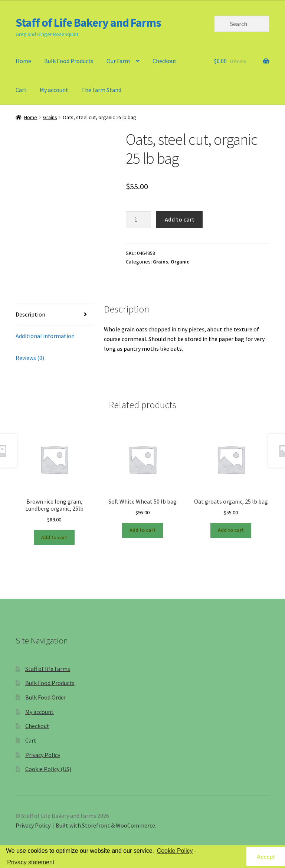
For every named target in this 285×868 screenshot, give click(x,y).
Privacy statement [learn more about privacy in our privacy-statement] (31, 862)
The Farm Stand (101, 90)
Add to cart (180, 219)
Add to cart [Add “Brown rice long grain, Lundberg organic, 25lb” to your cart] (54, 537)
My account (54, 90)
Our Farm (118, 61)
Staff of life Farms (48, 669)
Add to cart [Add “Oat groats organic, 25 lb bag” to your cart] (231, 530)
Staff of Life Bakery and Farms (88, 23)
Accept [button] (266, 857)
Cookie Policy (175, 851)
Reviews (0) (30, 358)
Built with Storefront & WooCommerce (105, 825)
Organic (180, 262)
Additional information (45, 336)
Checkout (165, 61)
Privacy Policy (43, 755)
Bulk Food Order (46, 697)
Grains (50, 117)
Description (30, 314)
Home (23, 61)
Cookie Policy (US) (48, 769)
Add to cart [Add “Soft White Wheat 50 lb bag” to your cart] (142, 530)
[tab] (54, 315)
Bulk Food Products (69, 61)
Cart (21, 90)
